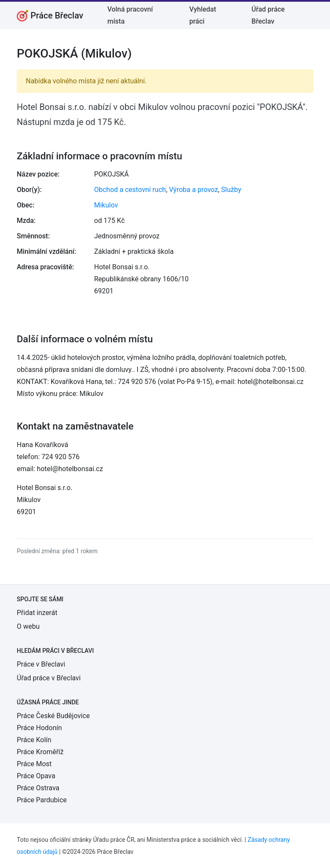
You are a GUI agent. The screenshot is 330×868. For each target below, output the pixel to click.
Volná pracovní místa (130, 15)
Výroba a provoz (193, 190)
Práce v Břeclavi (41, 664)
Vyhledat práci (203, 15)
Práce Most (34, 764)
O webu (28, 626)
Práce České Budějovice (53, 716)
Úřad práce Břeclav (268, 15)
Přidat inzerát (37, 613)
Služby (231, 190)
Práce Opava (36, 776)
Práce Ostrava (38, 788)
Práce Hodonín (39, 728)
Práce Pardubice (42, 800)
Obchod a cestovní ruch (130, 190)
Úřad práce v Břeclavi (49, 678)
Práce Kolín (34, 740)
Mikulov (106, 205)
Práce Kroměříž (40, 752)
